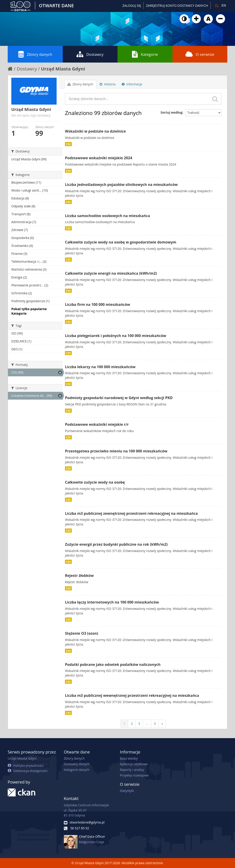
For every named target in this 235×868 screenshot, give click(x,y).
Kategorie (145, 54)
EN (224, 5)
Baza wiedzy (129, 758)
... (147, 724)
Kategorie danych (77, 770)
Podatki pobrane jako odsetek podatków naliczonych (113, 664)
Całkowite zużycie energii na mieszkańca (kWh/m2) (111, 273)
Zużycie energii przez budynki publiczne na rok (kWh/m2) (116, 544)
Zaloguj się (132, 6)
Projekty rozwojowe (134, 775)
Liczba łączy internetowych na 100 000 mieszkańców (112, 602)
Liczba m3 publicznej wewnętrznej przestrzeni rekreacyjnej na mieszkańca (132, 695)
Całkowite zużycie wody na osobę (95, 482)
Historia (108, 84)
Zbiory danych (35, 54)
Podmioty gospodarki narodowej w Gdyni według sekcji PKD (119, 398)
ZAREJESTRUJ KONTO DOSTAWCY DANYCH (177, 6)
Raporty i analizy (132, 770)
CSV (68, 144)
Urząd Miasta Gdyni (63, 69)
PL (217, 5)
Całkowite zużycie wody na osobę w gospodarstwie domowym (121, 242)
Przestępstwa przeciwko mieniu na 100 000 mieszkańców (116, 451)
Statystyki (127, 791)
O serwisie (200, 54)
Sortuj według (171, 112)
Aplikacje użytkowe (134, 764)
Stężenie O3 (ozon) (82, 633)
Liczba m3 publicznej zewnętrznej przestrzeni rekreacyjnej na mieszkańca (131, 513)
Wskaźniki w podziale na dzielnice (95, 131)
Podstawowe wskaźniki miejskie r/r (97, 424)
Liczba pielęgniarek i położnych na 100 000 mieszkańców (116, 336)
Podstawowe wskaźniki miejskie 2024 (99, 158)
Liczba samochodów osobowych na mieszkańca (107, 216)
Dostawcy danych (77, 764)
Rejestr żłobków (79, 576)
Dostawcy (90, 54)
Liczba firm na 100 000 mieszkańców (97, 304)
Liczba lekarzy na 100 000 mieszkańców (100, 367)
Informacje (132, 84)
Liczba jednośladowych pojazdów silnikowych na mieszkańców (121, 185)
